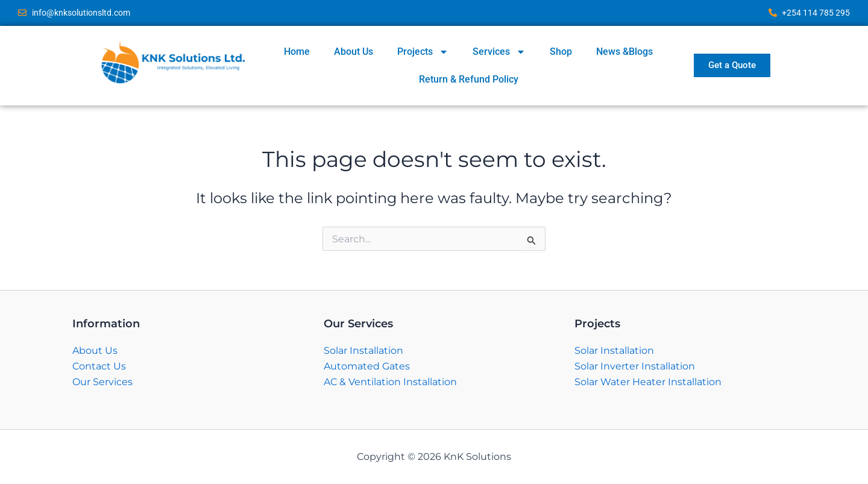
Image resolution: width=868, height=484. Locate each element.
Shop (561, 52)
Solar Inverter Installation (635, 366)
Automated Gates (367, 366)
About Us (354, 52)
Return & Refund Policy (469, 79)
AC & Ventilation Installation (390, 382)
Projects (423, 52)
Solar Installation (363, 350)
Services (499, 52)
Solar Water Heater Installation (648, 382)
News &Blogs (624, 52)
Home (297, 52)
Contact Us (99, 366)
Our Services (102, 382)
